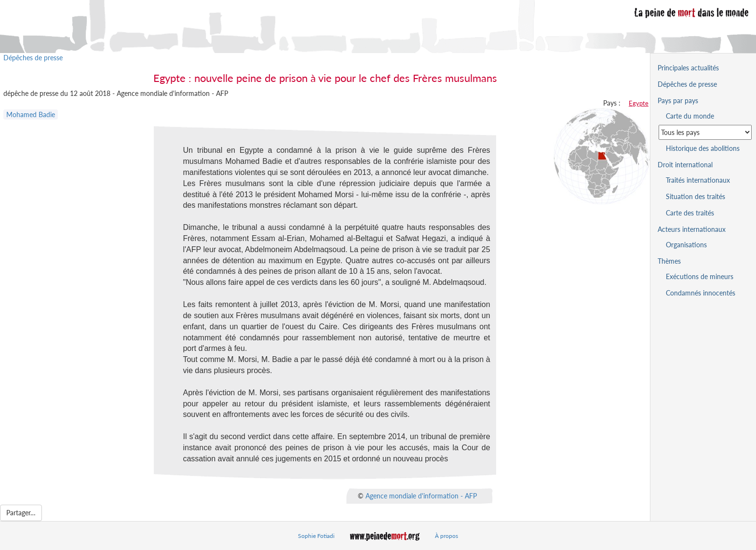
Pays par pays (678, 101)
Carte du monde (690, 116)
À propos (446, 536)
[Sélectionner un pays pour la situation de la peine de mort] (705, 132)
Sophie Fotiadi (316, 536)
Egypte (639, 103)
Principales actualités (688, 68)
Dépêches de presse (33, 58)
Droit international (685, 165)
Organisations (686, 245)
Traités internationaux (698, 180)
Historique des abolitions (703, 148)
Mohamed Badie (31, 114)
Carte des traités (690, 213)
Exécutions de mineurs (700, 276)
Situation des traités (695, 196)
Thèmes (669, 261)
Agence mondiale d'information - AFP (421, 495)
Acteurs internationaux (692, 229)
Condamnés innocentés (701, 293)
